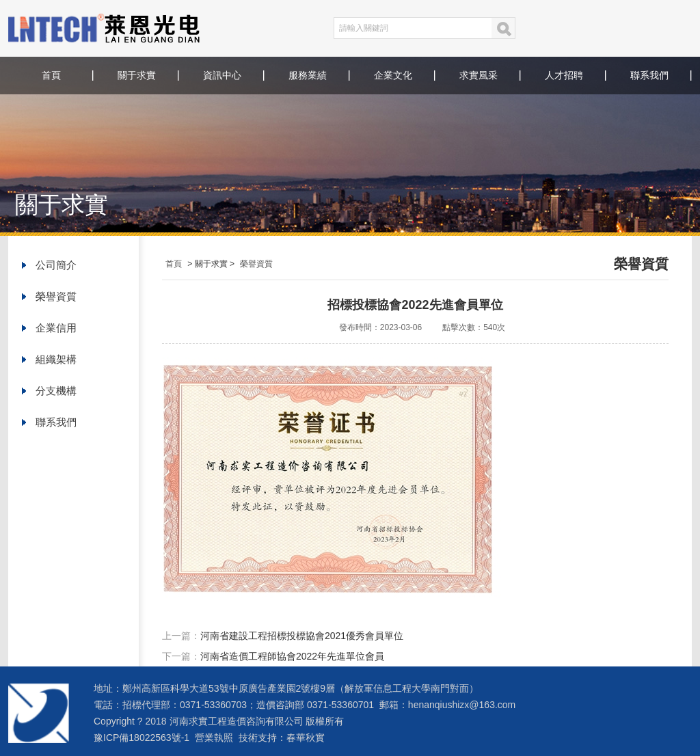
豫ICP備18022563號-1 (142, 738)
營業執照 (214, 738)
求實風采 (479, 75)
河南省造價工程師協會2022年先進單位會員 (292, 656)
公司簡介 (56, 265)
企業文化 (393, 75)
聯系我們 (649, 75)
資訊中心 (222, 75)
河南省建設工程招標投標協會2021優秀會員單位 (302, 636)
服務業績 (308, 75)
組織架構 (56, 359)
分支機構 (56, 391)
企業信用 (56, 328)
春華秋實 (306, 738)
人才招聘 (564, 75)
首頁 (51, 75)
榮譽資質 (56, 296)
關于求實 (137, 75)
